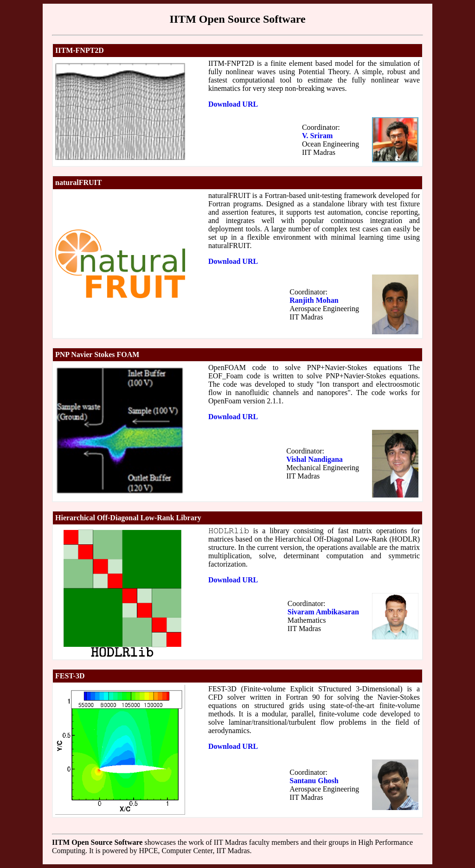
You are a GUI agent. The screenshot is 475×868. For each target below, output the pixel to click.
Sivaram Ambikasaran (323, 612)
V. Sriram (317, 136)
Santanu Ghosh (314, 781)
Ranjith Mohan (314, 300)
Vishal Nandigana (315, 459)
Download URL (233, 104)
